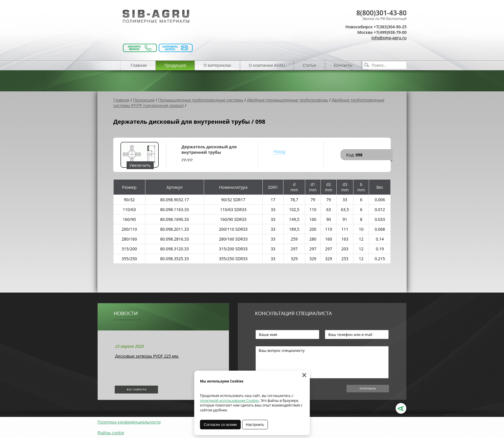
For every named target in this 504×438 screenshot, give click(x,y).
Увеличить (140, 165)
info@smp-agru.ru (389, 38)
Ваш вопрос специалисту (322, 362)
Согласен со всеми (220, 425)
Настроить (255, 425)
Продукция (175, 65)
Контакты (343, 65)
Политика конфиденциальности (129, 422)
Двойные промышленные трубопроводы (287, 100)
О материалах (217, 65)
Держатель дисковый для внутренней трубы (209, 149)
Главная (139, 65)
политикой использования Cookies (229, 401)
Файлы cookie (111, 433)
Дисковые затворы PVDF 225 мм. (147, 356)
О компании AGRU (267, 65)
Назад (279, 151)
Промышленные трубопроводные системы (201, 100)
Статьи (309, 65)
